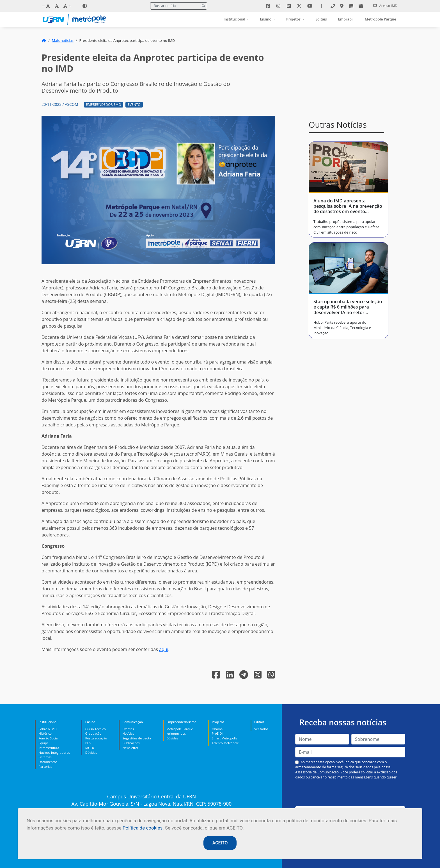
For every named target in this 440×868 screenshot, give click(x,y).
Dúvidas (91, 752)
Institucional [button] (235, 19)
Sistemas (45, 757)
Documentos (48, 762)
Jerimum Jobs (176, 733)
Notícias (128, 733)
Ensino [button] (266, 19)
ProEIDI (217, 733)
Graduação (93, 733)
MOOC (90, 748)
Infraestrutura (49, 748)
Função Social (48, 738)
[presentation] (350, 793)
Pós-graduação (96, 738)
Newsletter (130, 748)
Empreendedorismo (103, 105)
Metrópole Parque (381, 19)
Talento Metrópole (225, 743)
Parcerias (45, 767)
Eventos (128, 729)
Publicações (131, 743)
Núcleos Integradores (54, 752)
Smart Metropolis (224, 738)
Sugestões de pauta (137, 738)
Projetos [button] (294, 19)
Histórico (45, 733)
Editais (321, 19)
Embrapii (346, 19)
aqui (164, 649)
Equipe (43, 743)
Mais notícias (63, 40)
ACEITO (220, 843)
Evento (134, 105)
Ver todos (261, 729)
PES (88, 743)
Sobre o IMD (47, 729)
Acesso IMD (385, 6)
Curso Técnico (96, 729)
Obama (217, 729)
